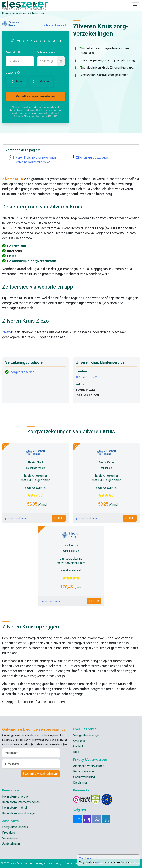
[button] (19, 52)
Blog (76, 752)
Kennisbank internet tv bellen (21, 802)
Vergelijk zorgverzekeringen (35, 96)
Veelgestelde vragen (87, 735)
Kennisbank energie (15, 797)
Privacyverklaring (84, 771)
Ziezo (6, 332)
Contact (78, 746)
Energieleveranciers (15, 827)
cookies (100, 862)
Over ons (79, 741)
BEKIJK (59, 518)
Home (6, 13)
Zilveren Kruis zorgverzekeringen (34, 158)
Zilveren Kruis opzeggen (92, 158)
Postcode (11, 52)
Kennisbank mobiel (15, 808)
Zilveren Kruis (38, 13)
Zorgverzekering (22, 372)
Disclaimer (80, 783)
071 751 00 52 (87, 377)
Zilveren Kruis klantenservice (32, 162)
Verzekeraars (20, 13)
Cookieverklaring (84, 777)
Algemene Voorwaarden (89, 766)
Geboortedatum (46, 52)
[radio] (16, 82)
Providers (9, 833)
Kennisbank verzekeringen (19, 813)
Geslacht (11, 73)
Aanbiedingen (11, 844)
